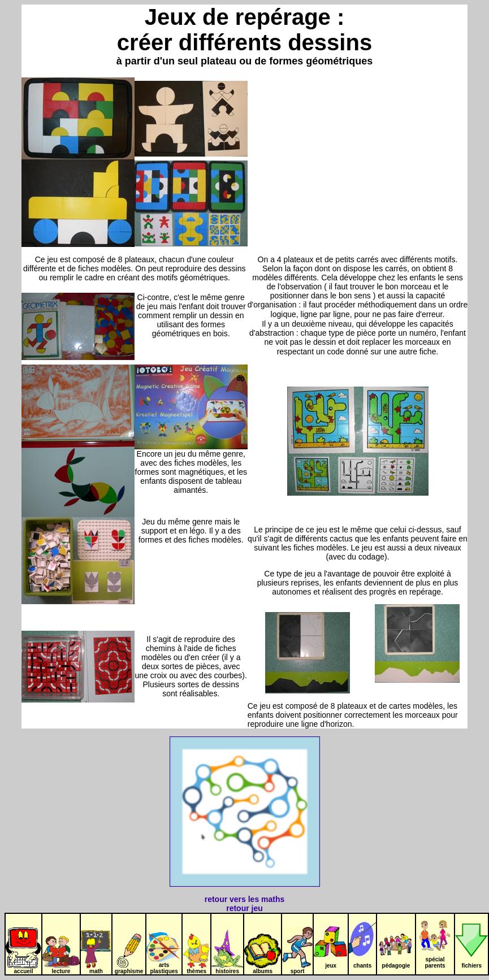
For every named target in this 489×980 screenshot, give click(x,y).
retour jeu (244, 908)
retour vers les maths (245, 899)
